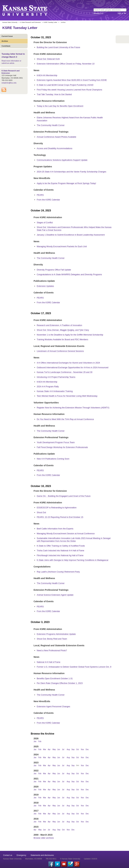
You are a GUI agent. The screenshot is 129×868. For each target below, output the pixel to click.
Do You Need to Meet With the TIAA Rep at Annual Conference (65, 419)
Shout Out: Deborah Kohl (48, 59)
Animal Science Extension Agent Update (55, 595)
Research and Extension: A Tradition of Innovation (59, 325)
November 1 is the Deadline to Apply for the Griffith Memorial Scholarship (70, 335)
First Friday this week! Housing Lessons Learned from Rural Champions (69, 90)
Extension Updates (45, 286)
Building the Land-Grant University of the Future (58, 47)
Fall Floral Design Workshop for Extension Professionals (62, 447)
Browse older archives (44, 838)
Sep (73, 749)
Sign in (120, 13)
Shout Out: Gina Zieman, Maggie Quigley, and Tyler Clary (63, 330)
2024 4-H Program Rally (48, 386)
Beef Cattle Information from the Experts (55, 529)
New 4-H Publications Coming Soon (53, 459)
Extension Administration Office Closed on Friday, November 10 (66, 64)
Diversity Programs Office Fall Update (54, 270)
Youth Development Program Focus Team (56, 442)
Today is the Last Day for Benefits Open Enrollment (60, 106)
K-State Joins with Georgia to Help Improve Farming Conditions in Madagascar (73, 560)
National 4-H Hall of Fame (49, 662)
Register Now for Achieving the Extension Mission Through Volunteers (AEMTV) (73, 408)
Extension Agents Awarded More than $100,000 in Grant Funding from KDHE (72, 80)
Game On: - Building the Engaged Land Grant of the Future (64, 496)
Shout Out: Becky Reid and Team (52, 639)
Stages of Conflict (45, 222)
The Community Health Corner (51, 125)
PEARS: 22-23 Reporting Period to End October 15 (60, 517)
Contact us (8, 855)
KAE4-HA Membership (47, 75)
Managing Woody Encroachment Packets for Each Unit (62, 246)
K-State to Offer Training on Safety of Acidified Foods (61, 546)
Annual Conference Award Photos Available (56, 137)
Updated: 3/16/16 (91, 859)
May (54, 749)
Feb (40, 741)
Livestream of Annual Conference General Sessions (60, 351)
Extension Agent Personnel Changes (53, 706)
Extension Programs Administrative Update (56, 634)
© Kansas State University (70, 859)
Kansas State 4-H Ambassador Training (55, 391)
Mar (45, 749)
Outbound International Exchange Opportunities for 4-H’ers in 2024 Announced (73, 367)
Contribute (6, 46)
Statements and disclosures (42, 855)
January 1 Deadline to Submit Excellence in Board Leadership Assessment (71, 235)
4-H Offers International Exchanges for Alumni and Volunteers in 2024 (68, 363)
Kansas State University (29, 10)
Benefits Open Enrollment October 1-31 (55, 678)
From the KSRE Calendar (48, 200)
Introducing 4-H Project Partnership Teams (56, 377)
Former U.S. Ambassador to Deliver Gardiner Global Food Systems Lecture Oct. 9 (74, 667)
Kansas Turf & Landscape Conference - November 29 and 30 (65, 372)
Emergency (21, 855)
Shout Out (41, 512)
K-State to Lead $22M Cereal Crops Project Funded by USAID (65, 85)
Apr (49, 749)
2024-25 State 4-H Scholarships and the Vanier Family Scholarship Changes (72, 172)
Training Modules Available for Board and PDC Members (62, 339)
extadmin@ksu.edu (9, 83)
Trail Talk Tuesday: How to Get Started (54, 94)
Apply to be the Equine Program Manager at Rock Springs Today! (66, 183)
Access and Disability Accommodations (54, 148)
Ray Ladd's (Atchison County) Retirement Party (58, 572)
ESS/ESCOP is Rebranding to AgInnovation (57, 508)
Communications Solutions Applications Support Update (62, 160)
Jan (35, 741)
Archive (5, 41)
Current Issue (7, 36)
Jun (59, 749)
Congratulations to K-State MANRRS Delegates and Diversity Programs (69, 274)
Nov (82, 749)
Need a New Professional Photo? (52, 650)
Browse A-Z (98, 13)
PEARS (40, 195)
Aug (68, 749)
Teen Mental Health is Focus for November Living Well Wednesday (67, 396)
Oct (78, 749)
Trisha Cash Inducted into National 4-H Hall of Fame (60, 550)
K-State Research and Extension (31, 22)
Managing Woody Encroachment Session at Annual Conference (66, 533)
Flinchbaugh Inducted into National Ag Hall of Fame (60, 555)
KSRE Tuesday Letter (50, 22)
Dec (87, 749)
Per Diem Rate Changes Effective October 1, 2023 (60, 683)
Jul (63, 749)
